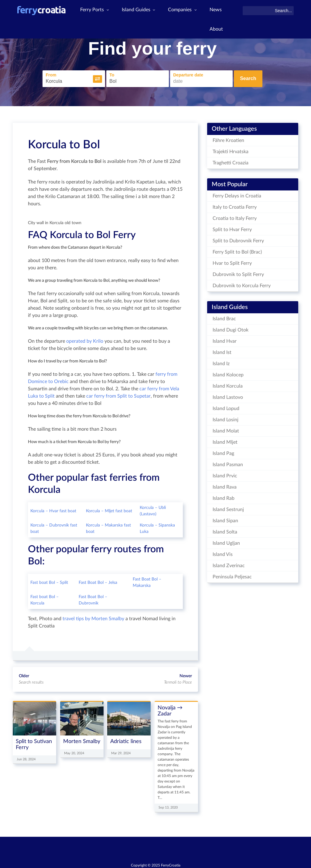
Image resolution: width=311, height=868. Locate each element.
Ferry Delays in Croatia (237, 194)
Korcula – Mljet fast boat (109, 510)
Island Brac (224, 317)
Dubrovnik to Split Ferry (238, 273)
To (112, 74)
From (51, 74)
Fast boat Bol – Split (49, 581)
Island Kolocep (228, 373)
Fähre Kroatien (228, 139)
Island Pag (223, 452)
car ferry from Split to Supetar (118, 395)
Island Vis (223, 553)
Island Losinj (226, 418)
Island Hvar (225, 340)
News (218, 11)
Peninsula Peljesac (232, 575)
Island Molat (226, 429)
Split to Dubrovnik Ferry (238, 239)
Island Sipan (225, 519)
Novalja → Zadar (170, 710)
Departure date (188, 74)
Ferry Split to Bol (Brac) (237, 251)
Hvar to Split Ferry (232, 262)
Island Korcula (228, 385)
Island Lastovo (228, 396)
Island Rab (224, 497)
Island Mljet (225, 441)
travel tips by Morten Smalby (93, 617)
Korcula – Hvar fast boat (53, 510)
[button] (97, 78)
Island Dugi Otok (231, 328)
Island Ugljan (226, 542)
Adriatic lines (126, 740)
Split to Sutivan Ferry (34, 743)
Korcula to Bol (64, 143)
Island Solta (225, 530)
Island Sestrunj (228, 508)
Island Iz (221, 362)
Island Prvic (225, 474)
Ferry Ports (96, 11)
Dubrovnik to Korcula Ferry (242, 284)
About (219, 31)
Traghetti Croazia (231, 161)
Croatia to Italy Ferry (235, 217)
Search (248, 78)
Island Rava (225, 486)
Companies (185, 11)
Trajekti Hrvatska (231, 150)
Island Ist (222, 351)
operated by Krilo (85, 340)
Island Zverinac (229, 564)
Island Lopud (226, 407)
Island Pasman (228, 463)
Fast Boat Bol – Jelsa (98, 581)
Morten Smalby (82, 740)
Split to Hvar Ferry (232, 228)
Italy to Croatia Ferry (235, 206)
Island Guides (140, 11)
